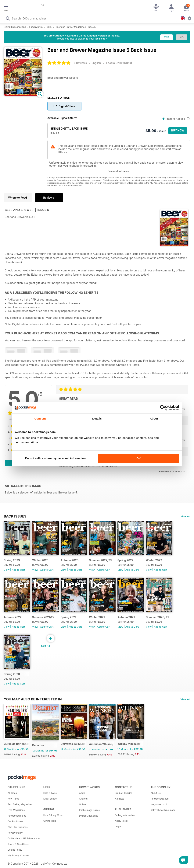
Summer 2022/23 (100, 560)
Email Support (51, 799)
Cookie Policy (15, 850)
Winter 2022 (154, 560)
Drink (49, 27)
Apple (82, 793)
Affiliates (119, 799)
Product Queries (124, 793)
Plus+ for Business (18, 827)
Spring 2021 (68, 617)
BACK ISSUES (15, 516)
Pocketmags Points (89, 810)
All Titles (12, 793)
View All (185, 516)
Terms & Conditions (18, 844)
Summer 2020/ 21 (157, 617)
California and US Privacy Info (24, 838)
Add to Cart (18, 570)
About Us (156, 793)
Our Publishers (15, 821)
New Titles (13, 799)
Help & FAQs (50, 793)
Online (83, 804)
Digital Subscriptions (15, 27)
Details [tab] (97, 418)
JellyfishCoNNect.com (163, 810)
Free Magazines (16, 810)
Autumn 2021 (126, 617)
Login (118, 826)
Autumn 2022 (13, 617)
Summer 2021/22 (43, 617)
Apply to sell (121, 821)
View (7, 570)
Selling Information (125, 815)
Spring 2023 (12, 560)
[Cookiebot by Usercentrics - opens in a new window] (163, 408)
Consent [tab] (40, 418)
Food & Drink (36, 27)
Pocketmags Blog (17, 816)
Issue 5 (92, 27)
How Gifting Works (53, 815)
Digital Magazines (89, 816)
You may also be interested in (33, 699)
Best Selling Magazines (20, 804)
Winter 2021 (97, 617)
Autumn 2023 (70, 560)
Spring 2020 (12, 674)
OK (139, 458)
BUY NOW (178, 130)
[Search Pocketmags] (8, 19)
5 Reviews (80, 63)
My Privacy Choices (18, 855)
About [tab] (154, 418)
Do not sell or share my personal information (55, 458)
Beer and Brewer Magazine (70, 27)
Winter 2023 (40, 560)
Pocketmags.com (160, 799)
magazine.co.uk (159, 804)
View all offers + (119, 171)
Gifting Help (50, 821)
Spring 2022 (125, 560)
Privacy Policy (15, 833)
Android (83, 799)
